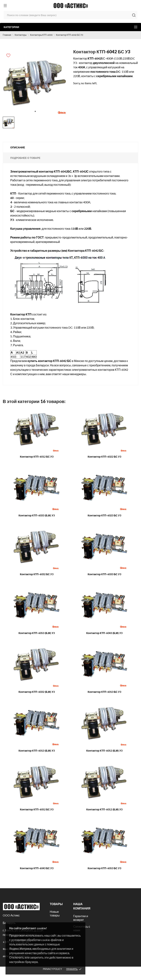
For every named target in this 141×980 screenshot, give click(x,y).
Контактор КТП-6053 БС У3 (104, 868)
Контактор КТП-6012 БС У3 (37, 457)
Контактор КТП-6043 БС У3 (37, 868)
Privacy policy (52, 969)
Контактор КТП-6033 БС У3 (104, 574)
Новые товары (55, 913)
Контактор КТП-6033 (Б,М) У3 (37, 515)
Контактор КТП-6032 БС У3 (37, 574)
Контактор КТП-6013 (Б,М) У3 (37, 751)
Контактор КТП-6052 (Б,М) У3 (104, 751)
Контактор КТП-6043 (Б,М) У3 (104, 633)
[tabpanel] (35, 82)
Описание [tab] (18, 147)
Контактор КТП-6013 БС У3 (104, 692)
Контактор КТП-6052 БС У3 (37, 809)
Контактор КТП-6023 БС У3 (104, 515)
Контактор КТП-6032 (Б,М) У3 (37, 692)
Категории (70, 27)
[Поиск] (70, 15)
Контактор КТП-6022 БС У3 (104, 457)
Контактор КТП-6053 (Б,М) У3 (37, 633)
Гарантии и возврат (81, 918)
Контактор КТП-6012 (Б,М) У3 (104, 809)
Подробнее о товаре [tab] (25, 158)
